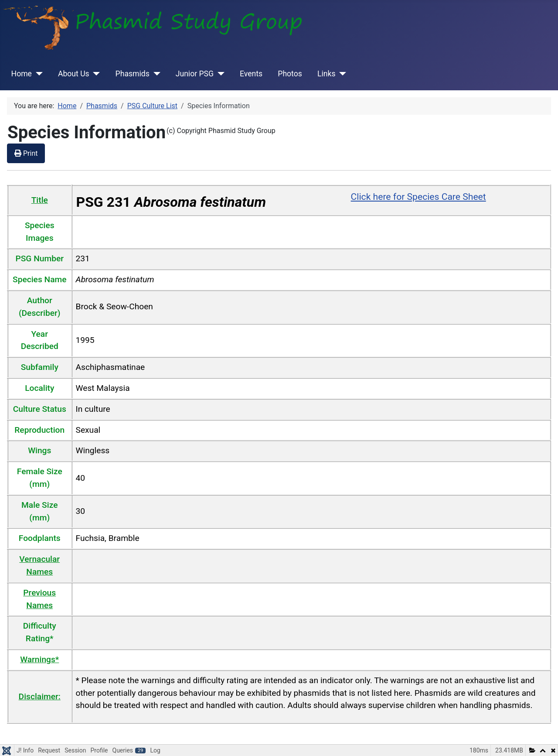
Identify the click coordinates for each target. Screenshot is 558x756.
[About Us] (95, 74)
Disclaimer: (40, 696)
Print (26, 153)
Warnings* (39, 659)
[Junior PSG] (219, 74)
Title (40, 200)
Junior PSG (195, 74)
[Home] (37, 74)
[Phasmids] (155, 74)
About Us (74, 74)
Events (251, 74)
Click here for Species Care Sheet (418, 197)
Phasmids (133, 74)
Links (326, 74)
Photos (290, 74)
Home (22, 74)
